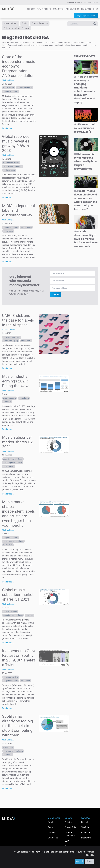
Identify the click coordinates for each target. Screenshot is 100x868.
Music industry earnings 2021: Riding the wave (16, 382)
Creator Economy (43, 24)
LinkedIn (85, 822)
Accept (80, 861)
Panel (84, 2)
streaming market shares (13, 464)
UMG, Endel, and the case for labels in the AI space (18, 321)
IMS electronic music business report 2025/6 (85, 129)
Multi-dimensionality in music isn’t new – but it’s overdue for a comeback (86, 240)
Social (26, 24)
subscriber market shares (13, 460)
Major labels (8, 546)
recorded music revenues (13, 167)
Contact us (53, 838)
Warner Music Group (11, 342)
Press (78, 2)
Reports (31, 9)
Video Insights (72, 9)
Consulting (58, 9)
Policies (68, 822)
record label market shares (13, 542)
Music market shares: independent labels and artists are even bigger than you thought (18, 514)
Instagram (86, 838)
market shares (9, 89)
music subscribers (10, 612)
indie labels (7, 756)
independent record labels (13, 752)
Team (90, 2)
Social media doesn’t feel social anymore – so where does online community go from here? (86, 201)
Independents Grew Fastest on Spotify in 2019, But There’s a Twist (19, 659)
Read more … (8, 129)
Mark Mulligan (8, 81)
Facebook (86, 833)
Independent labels (10, 92)
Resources (86, 9)
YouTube (85, 827)
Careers (51, 833)
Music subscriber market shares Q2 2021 (17, 443)
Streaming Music (10, 399)
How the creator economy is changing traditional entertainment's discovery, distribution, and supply (86, 90)
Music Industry (11, 24)
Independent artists (11, 678)
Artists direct (8, 748)
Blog (96, 9)
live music (7, 403)
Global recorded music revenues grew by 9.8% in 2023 (16, 144)
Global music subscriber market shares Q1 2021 (18, 595)
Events (51, 822)
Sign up (56, 296)
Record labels (8, 232)
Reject (89, 861)
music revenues (9, 171)
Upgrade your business (86, 16)
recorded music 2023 (11, 164)
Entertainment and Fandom (18, 29)
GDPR (67, 841)
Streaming (29, 616)
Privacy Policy (71, 827)
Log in (96, 2)
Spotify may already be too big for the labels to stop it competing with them (18, 727)
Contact (71, 2)
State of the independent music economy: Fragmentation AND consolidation (19, 67)
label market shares (25, 89)
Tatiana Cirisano (9, 331)
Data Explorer (44, 9)
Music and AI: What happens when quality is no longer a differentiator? (85, 162)
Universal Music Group (12, 338)
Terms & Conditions (70, 834)
